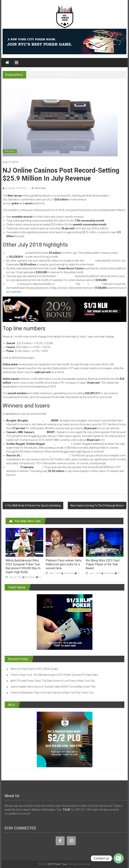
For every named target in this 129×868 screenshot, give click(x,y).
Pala (47, 420)
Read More (9, 482)
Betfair (50, 444)
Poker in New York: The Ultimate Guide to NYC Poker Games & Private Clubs (54, 675)
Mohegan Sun (41, 455)
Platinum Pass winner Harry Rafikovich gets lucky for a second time (64, 564)
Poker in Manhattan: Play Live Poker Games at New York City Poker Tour (52, 693)
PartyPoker (36, 420)
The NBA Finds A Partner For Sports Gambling (34, 505)
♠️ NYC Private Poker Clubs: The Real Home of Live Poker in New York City (53, 681)
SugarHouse (63, 444)
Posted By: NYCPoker (16, 188)
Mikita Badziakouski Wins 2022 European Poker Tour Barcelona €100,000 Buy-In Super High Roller (23, 566)
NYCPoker (30, 577)
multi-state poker (65, 284)
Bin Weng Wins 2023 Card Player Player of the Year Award (103, 564)
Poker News (10, 151)
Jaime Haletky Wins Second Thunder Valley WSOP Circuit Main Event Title (53, 687)
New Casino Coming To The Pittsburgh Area (96, 505)
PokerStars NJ (60, 455)
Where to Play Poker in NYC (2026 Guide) (52, 75)
